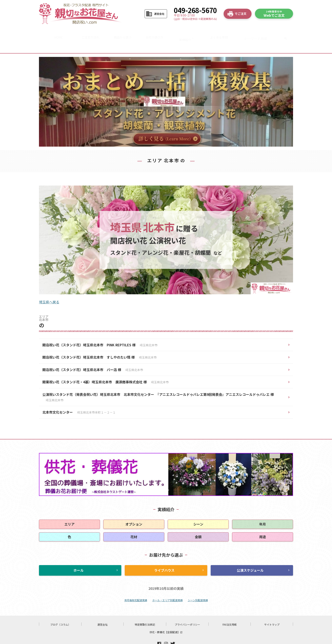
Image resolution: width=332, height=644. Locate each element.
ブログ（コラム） (60, 611)
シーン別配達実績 (198, 587)
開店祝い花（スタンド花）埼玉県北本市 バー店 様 (93, 356)
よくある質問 (222, 32)
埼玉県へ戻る (49, 288)
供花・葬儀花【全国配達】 (166, 619)
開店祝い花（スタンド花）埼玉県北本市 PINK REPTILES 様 (100, 331)
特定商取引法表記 (145, 611)
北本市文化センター (79, 399)
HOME (56, 32)
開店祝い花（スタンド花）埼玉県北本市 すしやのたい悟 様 (100, 344)
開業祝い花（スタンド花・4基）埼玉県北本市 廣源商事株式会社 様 (106, 369)
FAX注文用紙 (230, 611)
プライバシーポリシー (187, 611)
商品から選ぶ (122, 32)
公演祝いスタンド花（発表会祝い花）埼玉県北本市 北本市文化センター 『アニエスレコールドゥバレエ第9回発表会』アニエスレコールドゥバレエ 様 (158, 384)
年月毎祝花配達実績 (136, 587)
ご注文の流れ (89, 32)
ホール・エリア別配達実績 (167, 587)
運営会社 (102, 611)
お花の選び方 (155, 32)
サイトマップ (272, 611)
